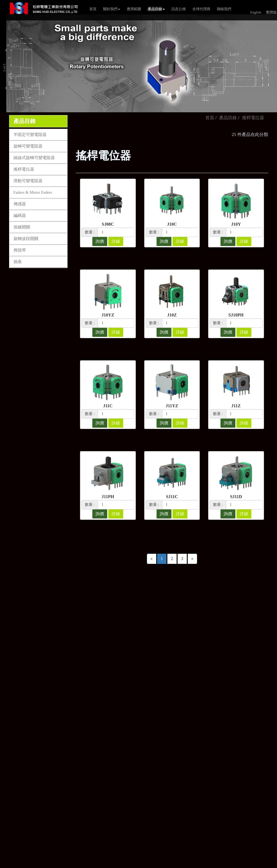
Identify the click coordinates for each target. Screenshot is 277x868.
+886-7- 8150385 (116, 627)
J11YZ (172, 406)
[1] (116, 232)
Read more (12, 764)
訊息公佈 (179, 9)
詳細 (116, 241)
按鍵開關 (22, 227)
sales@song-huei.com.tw (123, 637)
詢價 (100, 241)
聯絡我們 (224, 9)
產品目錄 (156, 9)
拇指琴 (20, 250)
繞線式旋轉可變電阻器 (34, 158)
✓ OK (147, 865)
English (256, 12)
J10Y (236, 224)
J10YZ (108, 315)
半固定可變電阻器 (30, 135)
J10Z (172, 315)
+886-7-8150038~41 (119, 617)
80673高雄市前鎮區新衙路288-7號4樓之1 (140, 657)
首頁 (93, 9)
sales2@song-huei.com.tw (124, 647)
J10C (172, 224)
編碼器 (20, 215)
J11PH (108, 497)
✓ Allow (8, 720)
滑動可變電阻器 (28, 181)
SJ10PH (236, 315)
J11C (108, 406)
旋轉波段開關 (26, 239)
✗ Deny (7, 726)
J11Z (236, 406)
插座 (18, 262)
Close (5, 707)
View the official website (46, 764)
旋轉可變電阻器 (28, 146)
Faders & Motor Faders (33, 192)
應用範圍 (134, 9)
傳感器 (20, 204)
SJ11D (236, 497)
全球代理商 (201, 9)
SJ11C (172, 497)
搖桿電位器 (24, 169)
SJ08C (108, 224)
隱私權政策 (187, 666)
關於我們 (112, 9)
